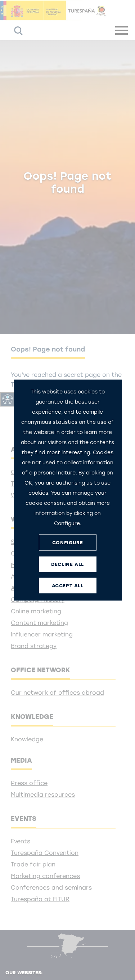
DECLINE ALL (67, 564)
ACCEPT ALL (68, 585)
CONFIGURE (67, 542)
